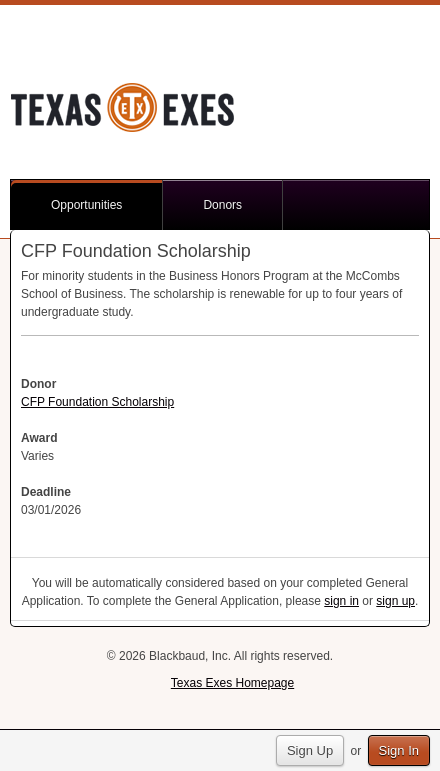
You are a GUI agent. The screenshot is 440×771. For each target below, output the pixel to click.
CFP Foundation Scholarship (97, 402)
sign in (341, 601)
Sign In (399, 750)
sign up (395, 601)
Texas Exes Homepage (232, 683)
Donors (222, 205)
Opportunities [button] (86, 205)
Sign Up (310, 750)
